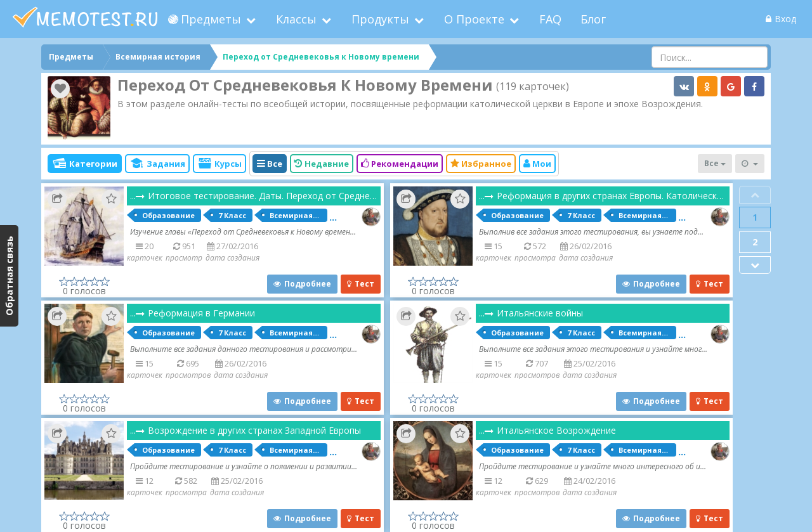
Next (755, 265)
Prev (755, 195)
